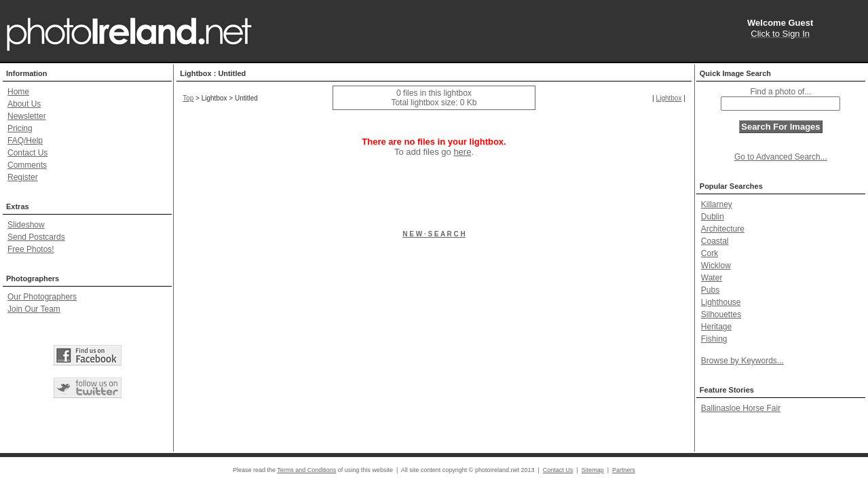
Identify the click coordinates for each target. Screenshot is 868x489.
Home (18, 92)
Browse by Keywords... (742, 361)
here (462, 152)
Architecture (723, 229)
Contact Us (27, 153)
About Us (24, 104)
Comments (27, 165)
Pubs (710, 290)
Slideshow (26, 225)
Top (188, 98)
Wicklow (716, 266)
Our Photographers (42, 297)
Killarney (717, 204)
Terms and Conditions (306, 470)
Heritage (716, 327)
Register (23, 177)
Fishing (714, 339)
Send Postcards (36, 237)
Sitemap (593, 470)
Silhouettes (721, 314)
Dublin (713, 217)
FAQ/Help (25, 141)
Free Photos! (31, 249)
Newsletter (27, 116)
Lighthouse (721, 302)
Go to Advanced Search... (781, 157)
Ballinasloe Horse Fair (741, 408)
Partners (624, 470)
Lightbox (669, 98)
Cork (710, 253)
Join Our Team (34, 309)
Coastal (715, 241)
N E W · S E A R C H (434, 234)
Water (712, 278)
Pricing (20, 128)
